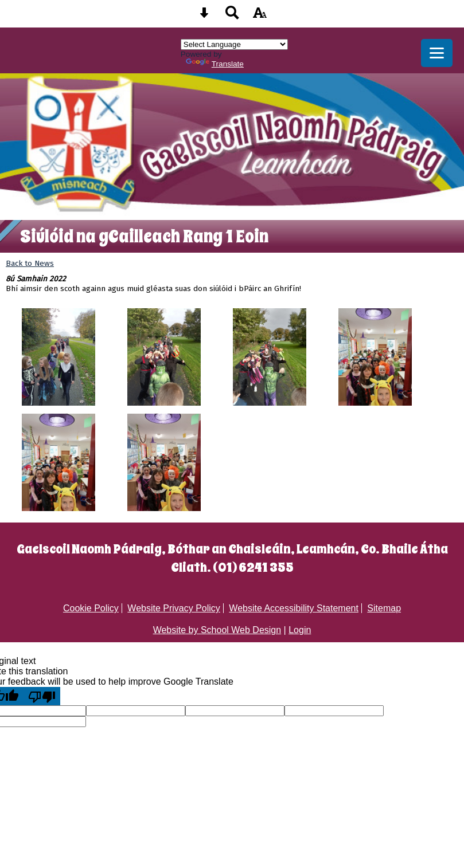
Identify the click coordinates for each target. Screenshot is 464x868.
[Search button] (232, 16)
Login (300, 630)
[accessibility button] (260, 16)
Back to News (30, 263)
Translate (215, 64)
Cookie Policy (91, 608)
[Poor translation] (42, 696)
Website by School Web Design (217, 630)
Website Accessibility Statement (294, 608)
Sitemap (384, 608)
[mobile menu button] (437, 53)
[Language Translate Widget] (234, 44)
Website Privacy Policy (174, 608)
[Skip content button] (204, 16)
